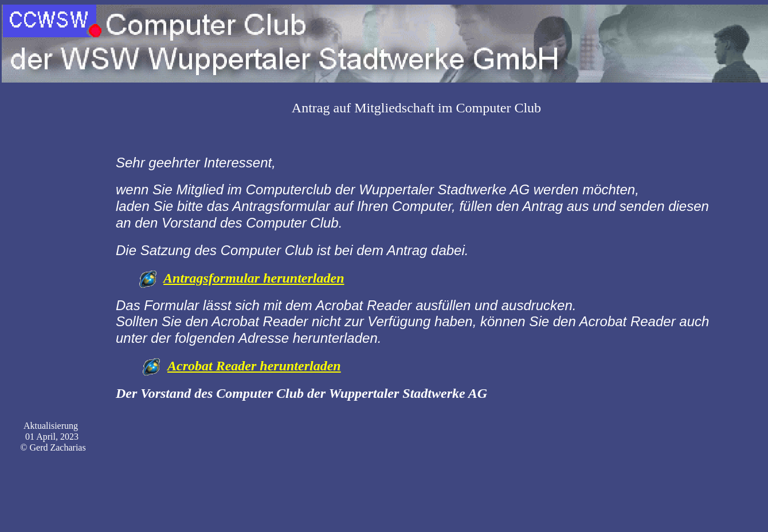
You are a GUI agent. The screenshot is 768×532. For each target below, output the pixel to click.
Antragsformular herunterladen (254, 278)
